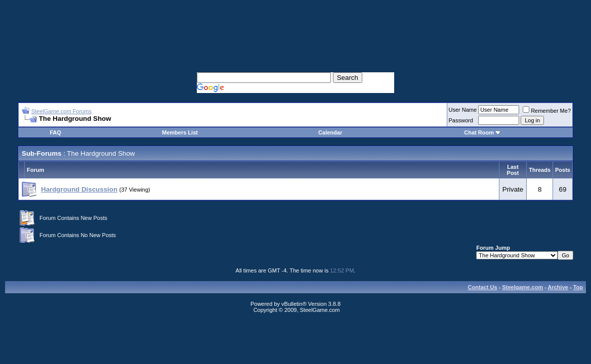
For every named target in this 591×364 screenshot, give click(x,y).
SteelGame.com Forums (61, 111)
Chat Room (480, 132)
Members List (180, 132)
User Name (463, 110)
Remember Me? (547, 111)
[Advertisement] (296, 25)
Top (578, 287)
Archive (558, 287)
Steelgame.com (522, 287)
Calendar (330, 132)
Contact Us (483, 287)
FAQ (55, 132)
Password (461, 120)
